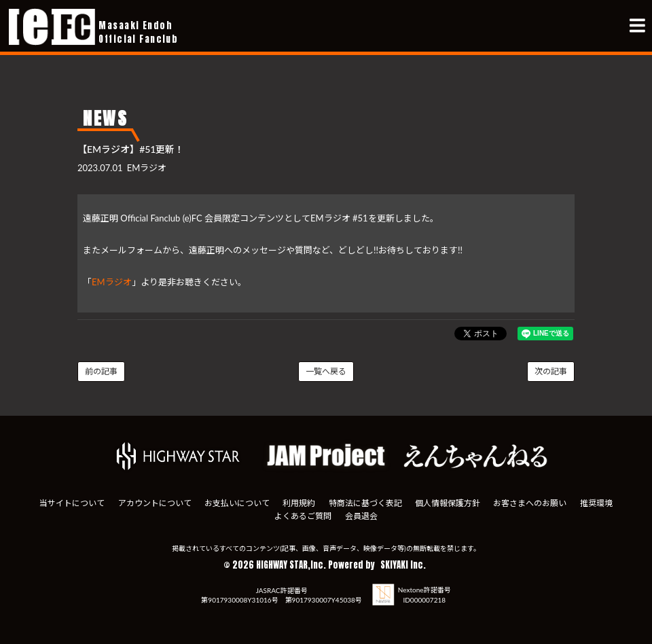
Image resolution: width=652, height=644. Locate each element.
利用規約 (299, 503)
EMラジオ (112, 282)
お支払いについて (237, 503)
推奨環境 (596, 503)
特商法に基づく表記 (365, 503)
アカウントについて (155, 503)
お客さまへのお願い (530, 503)
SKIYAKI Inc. (403, 565)
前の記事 (101, 371)
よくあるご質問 (303, 516)
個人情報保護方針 (448, 503)
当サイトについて (72, 503)
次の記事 (551, 371)
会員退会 (361, 516)
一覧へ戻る (326, 371)
